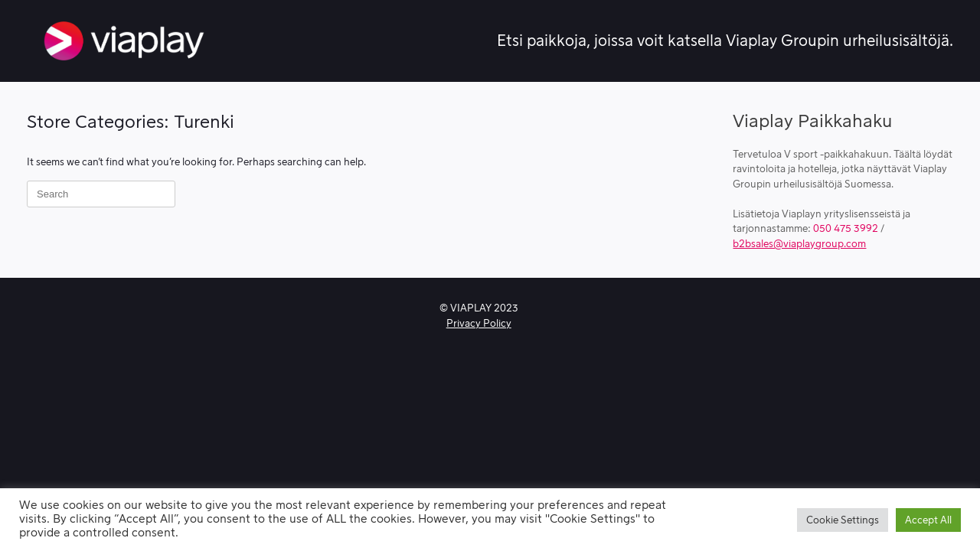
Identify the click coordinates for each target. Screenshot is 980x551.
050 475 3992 (846, 228)
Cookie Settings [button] (843, 520)
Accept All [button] (928, 520)
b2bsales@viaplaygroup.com (799, 244)
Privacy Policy (479, 323)
